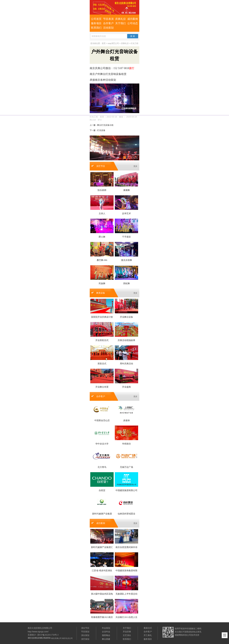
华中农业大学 (102, 444)
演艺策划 (85, 639)
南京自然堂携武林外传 (126, 547)
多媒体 (127, 420)
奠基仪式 (148, 628)
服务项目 (96, 23)
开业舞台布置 (102, 387)
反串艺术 (126, 214)
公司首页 (96, 19)
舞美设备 (101, 293)
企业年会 (106, 632)
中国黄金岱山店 (102, 420)
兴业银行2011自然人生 (126, 617)
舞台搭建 (106, 639)
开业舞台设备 (126, 317)
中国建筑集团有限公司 (126, 490)
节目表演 (108, 19)
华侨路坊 (126, 444)
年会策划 (106, 628)
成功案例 (133, 19)
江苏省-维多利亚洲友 (102, 571)
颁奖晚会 (106, 635)
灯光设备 (98, 130)
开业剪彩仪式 (102, 340)
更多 (135, 166)
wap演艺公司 (113, 43)
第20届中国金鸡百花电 (102, 594)
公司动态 (133, 23)
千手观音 (126, 237)
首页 (104, 43)
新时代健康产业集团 (102, 514)
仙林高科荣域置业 (126, 514)
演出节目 (85, 628)
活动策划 (108, 28)
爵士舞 (102, 237)
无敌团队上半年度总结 (126, 594)
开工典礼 (148, 635)
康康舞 (127, 190)
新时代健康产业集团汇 (102, 547)
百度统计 (32, 635)
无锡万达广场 (126, 467)
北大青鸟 (102, 467)
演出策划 (85, 635)
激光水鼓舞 (127, 260)
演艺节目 (101, 166)
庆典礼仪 (120, 19)
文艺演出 (127, 635)
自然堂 (102, 490)
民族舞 (102, 283)
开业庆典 (127, 632)
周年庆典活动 (126, 364)
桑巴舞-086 (102, 260)
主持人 (102, 214)
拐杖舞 (127, 283)
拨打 (132, 68)
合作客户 (108, 23)
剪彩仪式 (102, 364)
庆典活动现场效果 (126, 340)
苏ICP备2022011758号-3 (48, 635)
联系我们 (96, 28)
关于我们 (120, 23)
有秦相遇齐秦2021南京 (102, 617)
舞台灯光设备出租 (102, 125)
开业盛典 (126, 387)
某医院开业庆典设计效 (102, 317)
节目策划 (85, 632)
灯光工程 (134, 43)
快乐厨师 (102, 190)
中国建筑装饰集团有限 (126, 571)
